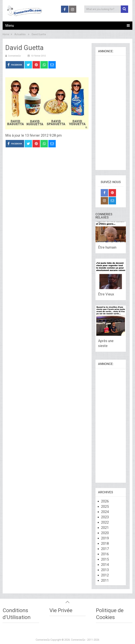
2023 (105, 517)
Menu (10, 26)
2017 (105, 549)
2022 (105, 522)
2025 (105, 507)
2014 (105, 565)
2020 (105, 533)
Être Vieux (106, 294)
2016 (105, 554)
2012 (105, 575)
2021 (105, 528)
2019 (105, 538)
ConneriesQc (14, 56)
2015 (105, 559)
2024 (105, 512)
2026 (105, 501)
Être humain (107, 247)
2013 (105, 570)
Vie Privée (61, 610)
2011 (105, 580)
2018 (105, 543)
